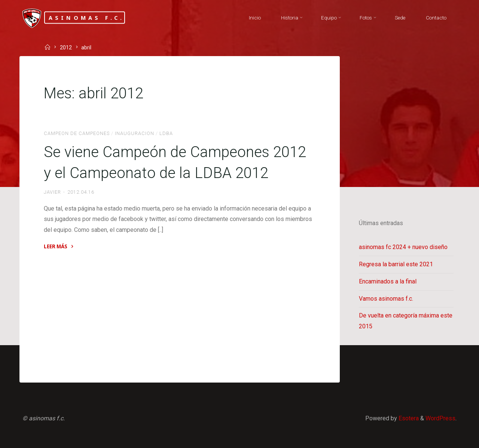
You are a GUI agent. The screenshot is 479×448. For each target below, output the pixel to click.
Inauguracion (135, 133)
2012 (66, 48)
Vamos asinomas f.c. (386, 299)
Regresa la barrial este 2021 (396, 264)
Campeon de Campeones (77, 133)
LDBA (166, 133)
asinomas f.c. (87, 17)
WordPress (440, 418)
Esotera (408, 418)
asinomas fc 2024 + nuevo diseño (403, 247)
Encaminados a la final (388, 281)
